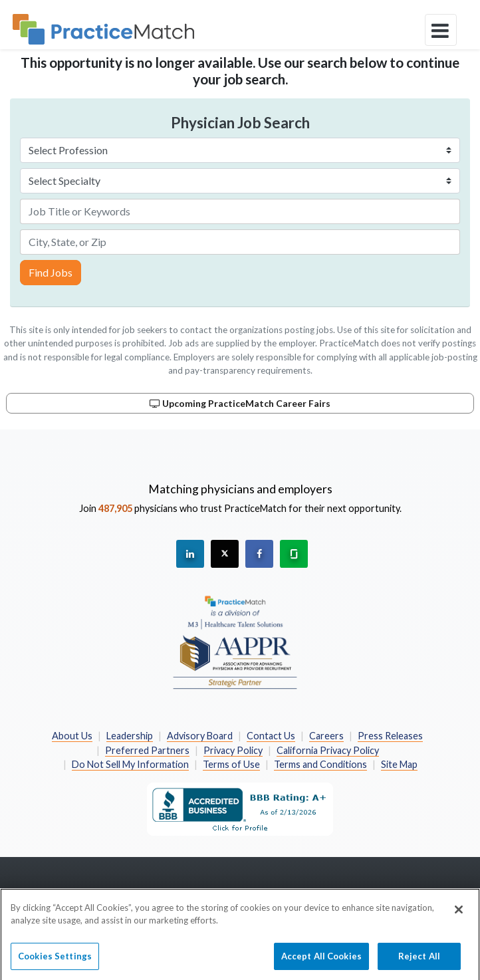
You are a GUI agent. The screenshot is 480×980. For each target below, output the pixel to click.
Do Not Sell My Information (130, 764)
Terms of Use (231, 764)
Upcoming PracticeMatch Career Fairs (240, 403)
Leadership (130, 736)
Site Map (399, 764)
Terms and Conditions (320, 764)
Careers (326, 736)
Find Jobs (51, 272)
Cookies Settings (55, 961)
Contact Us (271, 736)
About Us (72, 736)
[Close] (459, 914)
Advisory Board (200, 736)
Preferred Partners (147, 750)
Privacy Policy (233, 750)
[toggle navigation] (441, 30)
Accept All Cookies (321, 961)
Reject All (419, 961)
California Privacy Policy (328, 750)
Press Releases (390, 736)
